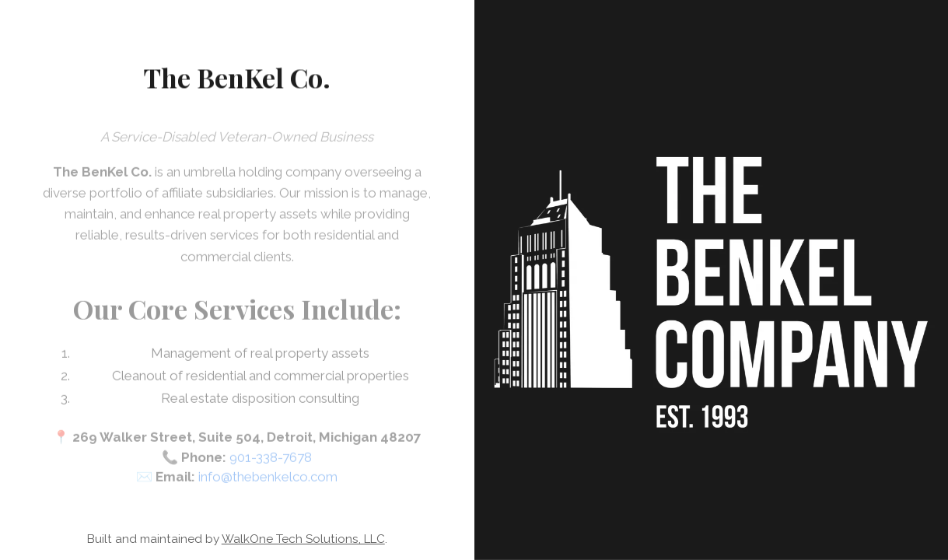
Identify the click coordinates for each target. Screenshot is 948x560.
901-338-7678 (271, 463)
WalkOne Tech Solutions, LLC (303, 539)
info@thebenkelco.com (268, 483)
